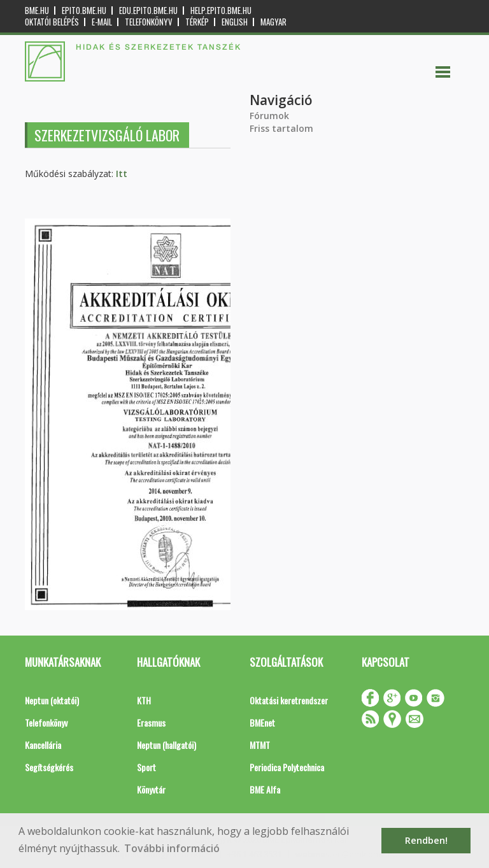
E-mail (102, 22)
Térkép (197, 22)
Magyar (273, 22)
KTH (144, 700)
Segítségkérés (49, 767)
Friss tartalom (281, 128)
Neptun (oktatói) (52, 700)
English (235, 22)
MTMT (260, 745)
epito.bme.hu (84, 11)
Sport (146, 767)
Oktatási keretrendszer (289, 700)
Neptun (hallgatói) (167, 745)
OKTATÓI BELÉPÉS (52, 22)
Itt (122, 174)
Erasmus (151, 722)
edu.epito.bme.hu (148, 11)
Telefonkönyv (149, 22)
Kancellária (43, 745)
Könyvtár (151, 789)
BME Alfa (265, 789)
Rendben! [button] (426, 840)
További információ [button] (172, 848)
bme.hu (37, 11)
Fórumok (269, 116)
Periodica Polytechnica (287, 767)
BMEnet (262, 722)
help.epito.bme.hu (221, 11)
